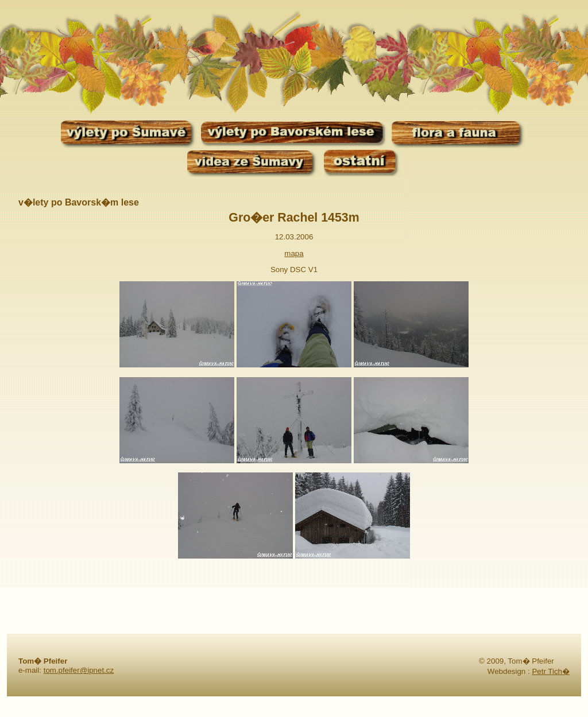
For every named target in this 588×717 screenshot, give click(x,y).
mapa (294, 253)
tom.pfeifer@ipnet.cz (79, 670)
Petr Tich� (551, 671)
